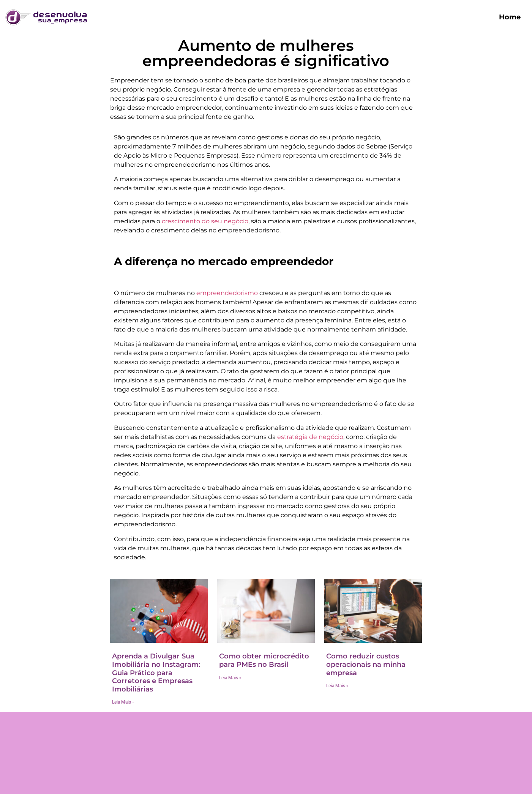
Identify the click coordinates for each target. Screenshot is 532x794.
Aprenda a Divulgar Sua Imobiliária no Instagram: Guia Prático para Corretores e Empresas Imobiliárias (156, 672)
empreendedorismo (227, 293)
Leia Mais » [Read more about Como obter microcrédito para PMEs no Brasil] (230, 678)
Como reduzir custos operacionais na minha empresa (366, 664)
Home (510, 17)
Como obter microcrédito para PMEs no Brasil (264, 660)
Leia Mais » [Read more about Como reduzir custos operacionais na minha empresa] (337, 686)
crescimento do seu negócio (205, 221)
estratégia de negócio (310, 437)
